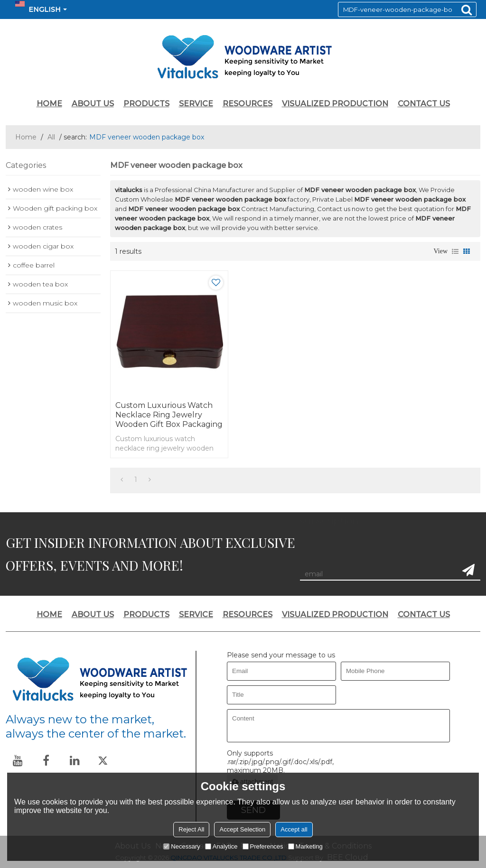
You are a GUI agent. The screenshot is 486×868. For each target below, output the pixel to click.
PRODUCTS (146, 104)
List (455, 251)
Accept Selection (242, 829)
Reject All (191, 829)
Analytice (221, 846)
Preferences (263, 846)
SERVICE (196, 104)
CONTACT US (424, 104)
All (51, 137)
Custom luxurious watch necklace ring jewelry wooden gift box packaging (169, 415)
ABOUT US (93, 104)
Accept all (294, 829)
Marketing (305, 846)
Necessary (182, 846)
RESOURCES (248, 104)
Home (26, 137)
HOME (49, 104)
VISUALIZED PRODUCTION (335, 104)
